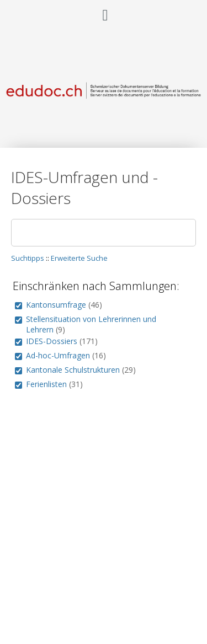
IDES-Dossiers (52, 341)
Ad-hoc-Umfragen (58, 355)
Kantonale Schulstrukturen (73, 370)
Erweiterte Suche (79, 258)
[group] (18, 306)
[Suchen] (104, 233)
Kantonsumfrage (56, 305)
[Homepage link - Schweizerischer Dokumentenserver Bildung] (103, 102)
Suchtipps (28, 258)
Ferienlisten (46, 384)
